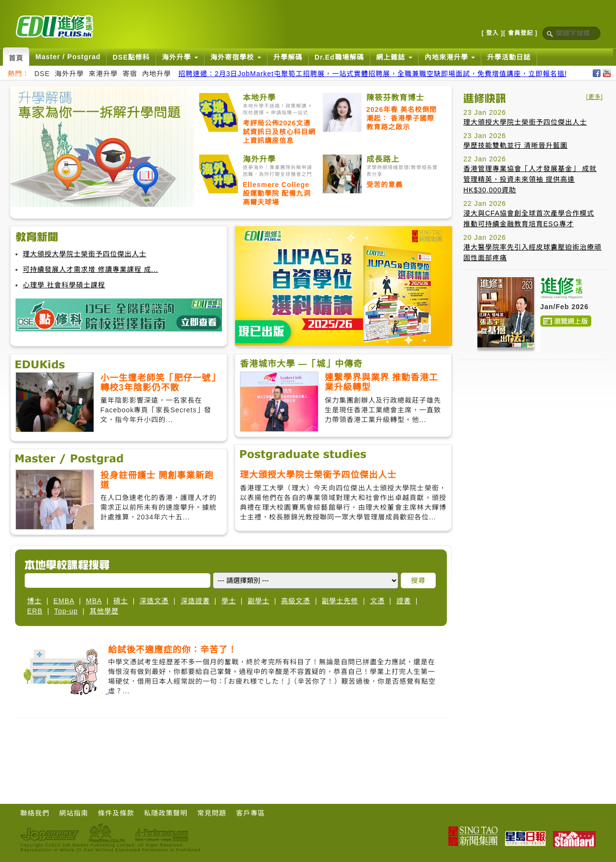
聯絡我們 (35, 813)
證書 (404, 601)
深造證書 (195, 601)
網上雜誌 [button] (394, 57)
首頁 (16, 58)
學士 (229, 601)
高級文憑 (296, 601)
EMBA (64, 601)
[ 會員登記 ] (520, 33)
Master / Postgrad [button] (68, 57)
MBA (94, 601)
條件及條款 (116, 813)
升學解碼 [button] (288, 57)
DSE (42, 74)
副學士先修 (340, 601)
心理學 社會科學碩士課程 (64, 285)
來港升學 (103, 74)
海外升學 (69, 74)
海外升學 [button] (180, 57)
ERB (35, 611)
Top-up (66, 611)
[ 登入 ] (493, 33)
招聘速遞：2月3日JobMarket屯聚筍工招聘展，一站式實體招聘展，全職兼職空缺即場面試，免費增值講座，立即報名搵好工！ (382, 74)
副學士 (259, 601)
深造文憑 (154, 601)
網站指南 (74, 813)
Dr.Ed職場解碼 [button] (339, 57)
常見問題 (212, 813)
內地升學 (157, 74)
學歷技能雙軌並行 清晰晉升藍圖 (515, 145)
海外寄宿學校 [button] (236, 57)
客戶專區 (251, 813)
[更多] (594, 97)
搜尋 (418, 580)
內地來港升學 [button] (450, 57)
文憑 (378, 601)
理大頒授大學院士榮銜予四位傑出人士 (85, 254)
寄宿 (130, 74)
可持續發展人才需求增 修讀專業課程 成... (90, 269)
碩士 (121, 601)
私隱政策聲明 (166, 813)
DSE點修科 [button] (131, 57)
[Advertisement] (533, 428)
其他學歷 (104, 611)
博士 (34, 601)
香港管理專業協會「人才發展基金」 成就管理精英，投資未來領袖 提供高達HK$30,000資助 (530, 179)
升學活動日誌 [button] (509, 57)
